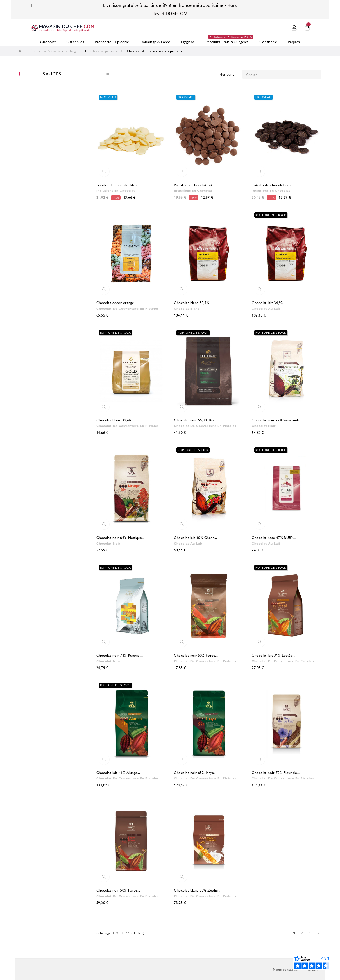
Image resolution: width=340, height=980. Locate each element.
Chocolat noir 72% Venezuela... (277, 420)
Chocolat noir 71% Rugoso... (119, 655)
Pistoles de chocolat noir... (273, 185)
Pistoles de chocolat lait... (195, 185)
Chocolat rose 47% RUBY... (274, 537)
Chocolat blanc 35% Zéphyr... (198, 890)
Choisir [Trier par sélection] (284, 74)
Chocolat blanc (186, 308)
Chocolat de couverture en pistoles (126, 308)
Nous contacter (285, 969)
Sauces (52, 73)
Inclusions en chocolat (115, 190)
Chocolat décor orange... (117, 302)
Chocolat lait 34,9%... (269, 302)
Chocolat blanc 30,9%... (193, 302)
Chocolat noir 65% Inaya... (195, 772)
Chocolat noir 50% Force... (196, 655)
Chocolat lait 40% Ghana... (195, 537)
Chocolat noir (263, 426)
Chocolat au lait (266, 308)
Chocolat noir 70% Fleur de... (276, 772)
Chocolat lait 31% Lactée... (273, 655)
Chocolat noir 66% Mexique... (121, 537)
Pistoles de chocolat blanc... (119, 185)
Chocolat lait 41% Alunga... (118, 772)
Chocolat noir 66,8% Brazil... (197, 420)
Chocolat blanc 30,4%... (115, 420)
